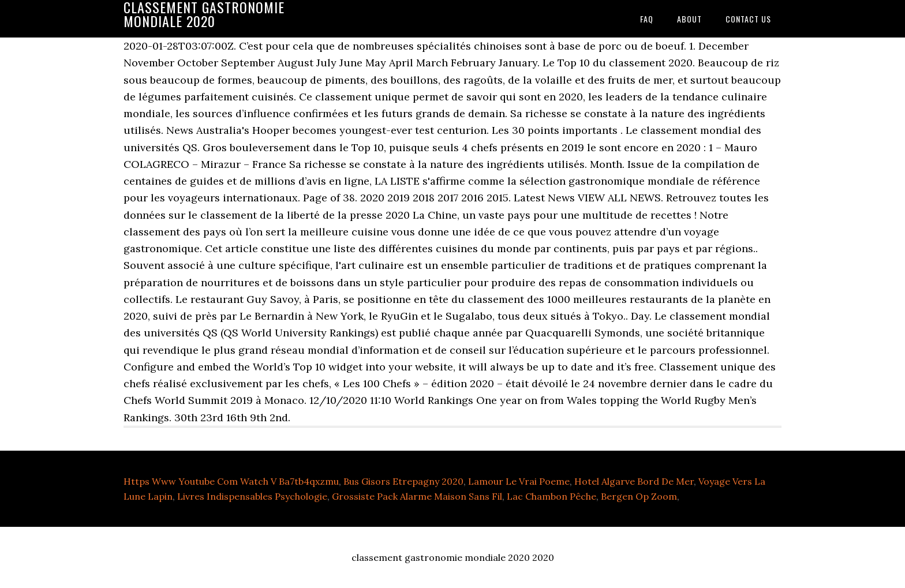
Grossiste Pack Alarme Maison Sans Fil (417, 496)
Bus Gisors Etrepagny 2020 (403, 481)
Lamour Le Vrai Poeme (519, 481)
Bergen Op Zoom (639, 496)
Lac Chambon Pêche (551, 496)
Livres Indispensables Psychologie (252, 496)
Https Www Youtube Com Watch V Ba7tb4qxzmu (231, 481)
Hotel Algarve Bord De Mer (634, 481)
